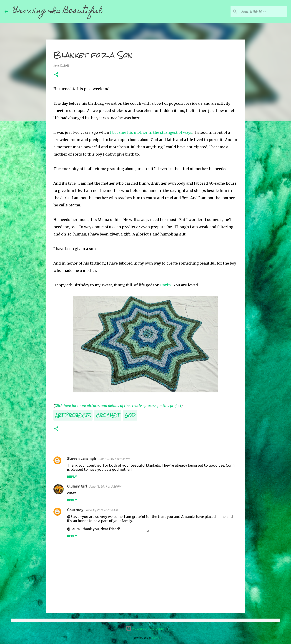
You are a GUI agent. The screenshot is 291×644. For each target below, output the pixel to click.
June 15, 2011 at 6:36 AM (102, 510)
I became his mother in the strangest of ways (151, 132)
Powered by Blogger (145, 628)
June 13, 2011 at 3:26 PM (105, 486)
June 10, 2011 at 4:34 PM (114, 459)
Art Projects (73, 415)
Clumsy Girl (77, 486)
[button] (56, 75)
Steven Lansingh (82, 458)
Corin (166, 285)
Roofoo (157, 638)
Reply (72, 477)
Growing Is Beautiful (58, 11)
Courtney (75, 510)
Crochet (108, 415)
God (130, 415)
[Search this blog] (263, 12)
